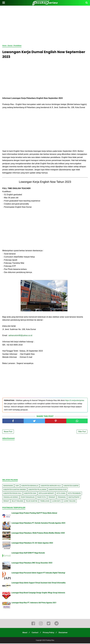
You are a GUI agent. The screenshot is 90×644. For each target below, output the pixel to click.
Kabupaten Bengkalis (30, 486)
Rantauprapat (74, 498)
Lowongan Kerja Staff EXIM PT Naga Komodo (28, 553)
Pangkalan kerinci (11, 498)
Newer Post (8, 432)
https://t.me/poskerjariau (75, 401)
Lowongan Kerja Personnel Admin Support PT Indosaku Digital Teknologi (38, 573)
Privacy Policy (49, 633)
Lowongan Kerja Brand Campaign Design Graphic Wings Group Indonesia (38, 593)
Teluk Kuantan (32, 501)
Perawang (62, 498)
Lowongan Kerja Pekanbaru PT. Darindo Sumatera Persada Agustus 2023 (38, 524)
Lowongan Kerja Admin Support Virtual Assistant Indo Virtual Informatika (38, 583)
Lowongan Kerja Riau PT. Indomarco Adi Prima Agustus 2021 (34, 603)
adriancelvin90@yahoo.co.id (20, 336)
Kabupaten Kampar (71, 486)
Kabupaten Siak (30, 494)
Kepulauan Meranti (46, 494)
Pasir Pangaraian (28, 498)
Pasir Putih (42, 498)
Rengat (6, 501)
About (24, 633)
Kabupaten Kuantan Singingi (15, 490)
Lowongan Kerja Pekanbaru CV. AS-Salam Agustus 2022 (32, 543)
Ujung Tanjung (69, 501)
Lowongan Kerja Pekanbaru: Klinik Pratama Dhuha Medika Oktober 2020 (38, 534)
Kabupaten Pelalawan (37, 490)
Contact (35, 633)
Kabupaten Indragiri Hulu (51, 486)
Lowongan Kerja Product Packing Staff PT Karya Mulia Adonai (34, 514)
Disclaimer (64, 633)
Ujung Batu (56, 501)
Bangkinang (8, 486)
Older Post (82, 432)
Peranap (52, 498)
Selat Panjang (17, 501)
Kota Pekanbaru (74, 494)
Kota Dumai (61, 494)
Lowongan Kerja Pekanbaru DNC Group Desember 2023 (32, 563)
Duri (17, 486)
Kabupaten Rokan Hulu (12, 494)
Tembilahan (45, 501)
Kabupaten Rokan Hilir (58, 490)
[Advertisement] (45, 25)
